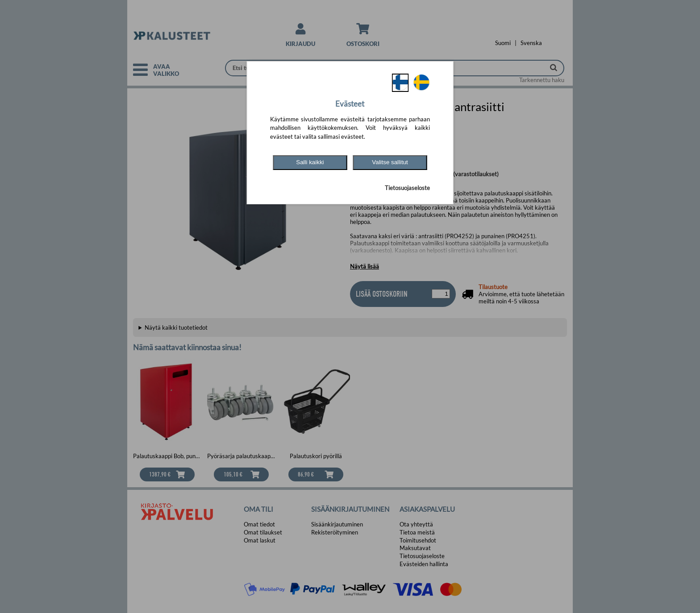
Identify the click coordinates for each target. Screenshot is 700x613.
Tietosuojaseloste (407, 188)
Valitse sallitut (390, 162)
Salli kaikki (310, 162)
